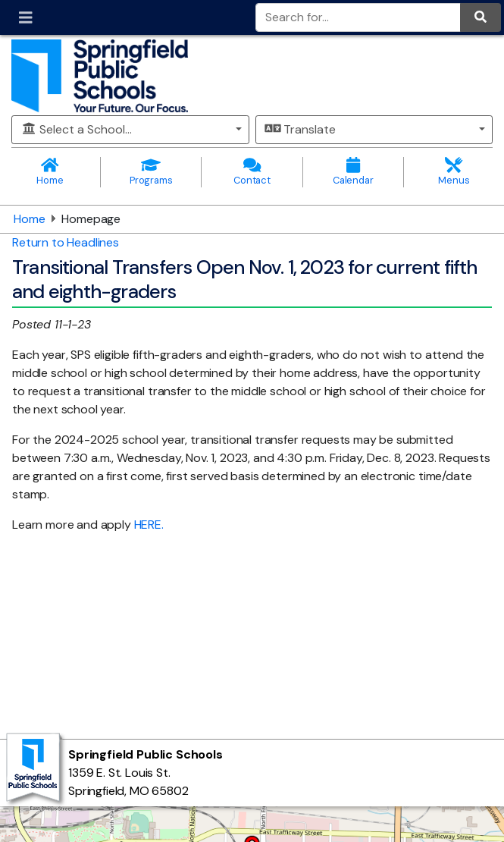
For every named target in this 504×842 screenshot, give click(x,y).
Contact (252, 172)
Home (50, 172)
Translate (301, 129)
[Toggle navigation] (26, 17)
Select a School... (77, 129)
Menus (454, 172)
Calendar (353, 172)
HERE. (149, 525)
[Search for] (358, 17)
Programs (151, 172)
